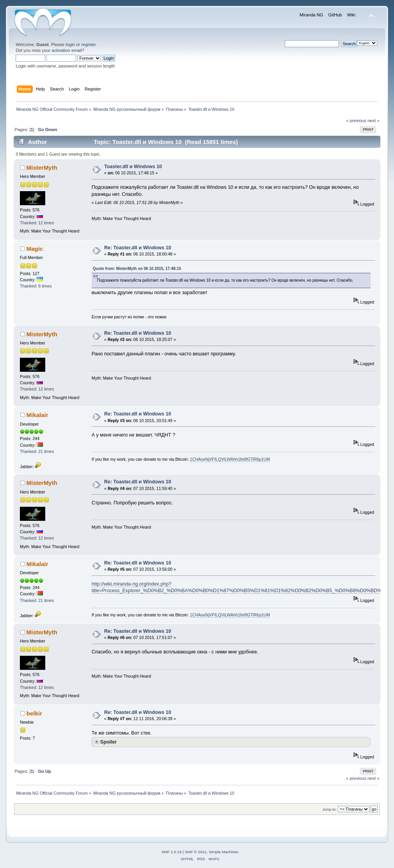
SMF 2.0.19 (172, 852)
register (88, 44)
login (70, 44)
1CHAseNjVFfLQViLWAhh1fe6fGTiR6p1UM (230, 459)
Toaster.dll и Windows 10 (133, 167)
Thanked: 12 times (37, 223)
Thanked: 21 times (37, 451)
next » (374, 121)
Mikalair (37, 415)
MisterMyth (42, 168)
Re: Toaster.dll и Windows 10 (138, 248)
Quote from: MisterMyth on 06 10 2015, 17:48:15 (137, 269)
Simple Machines (224, 852)
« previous (356, 121)
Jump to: (329, 809)
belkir (34, 713)
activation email (67, 50)
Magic (35, 249)
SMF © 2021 (196, 852)
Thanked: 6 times (36, 286)
